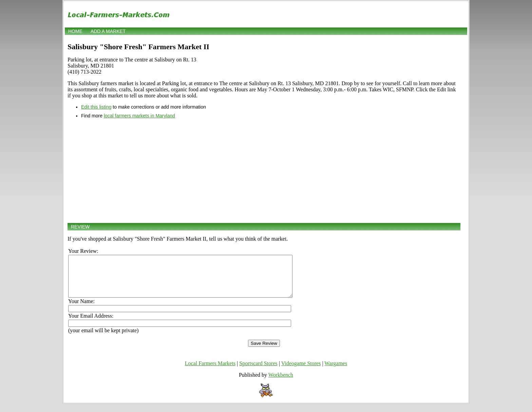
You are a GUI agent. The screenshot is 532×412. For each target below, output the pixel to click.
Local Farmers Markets (210, 371)
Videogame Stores (301, 371)
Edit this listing (96, 107)
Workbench (281, 383)
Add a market (108, 31)
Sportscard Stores (258, 371)
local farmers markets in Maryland (139, 116)
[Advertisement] (264, 171)
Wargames (336, 371)
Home (75, 31)
